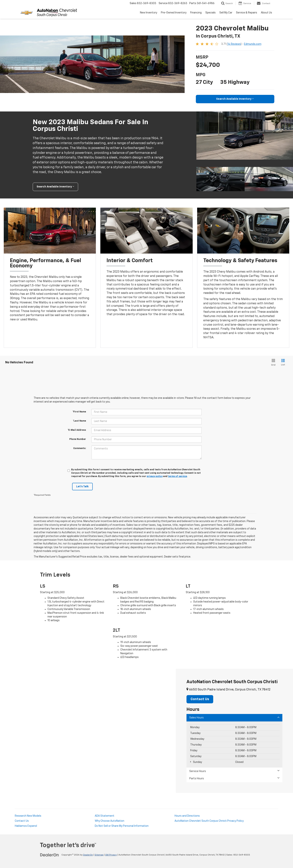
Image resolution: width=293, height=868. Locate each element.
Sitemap (99, 855)
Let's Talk (82, 487)
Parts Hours (234, 778)
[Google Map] (88, 731)
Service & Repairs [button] (247, 13)
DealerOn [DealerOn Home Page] (88, 855)
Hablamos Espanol (26, 826)
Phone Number (78, 439)
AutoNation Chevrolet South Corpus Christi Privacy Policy (209, 821)
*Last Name (79, 421)
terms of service (177, 476)
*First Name (79, 412)
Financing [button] (196, 13)
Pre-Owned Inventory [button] (174, 13)
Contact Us (22, 821)
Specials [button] (211, 13)
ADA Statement (105, 816)
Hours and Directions (187, 816)
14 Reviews (234, 44)
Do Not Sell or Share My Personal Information (122, 826)
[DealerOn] (50, 855)
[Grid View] (273, 363)
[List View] (283, 363)
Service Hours (234, 771)
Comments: (80, 448)
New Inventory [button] (149, 13)
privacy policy (155, 476)
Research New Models (28, 816)
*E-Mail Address (77, 430)
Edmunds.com (253, 44)
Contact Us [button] (200, 699)
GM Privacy (111, 855)
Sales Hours (234, 717)
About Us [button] (266, 13)
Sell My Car (226, 13)
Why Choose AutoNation (110, 821)
